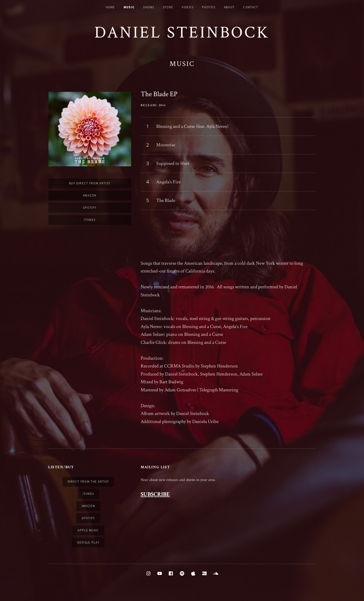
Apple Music (88, 530)
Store (168, 7)
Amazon (90, 195)
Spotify (90, 208)
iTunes (90, 220)
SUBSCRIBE (155, 494)
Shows (149, 7)
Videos (188, 7)
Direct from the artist (88, 482)
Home (110, 7)
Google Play (88, 542)
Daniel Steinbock (182, 33)
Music (129, 7)
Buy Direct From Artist (90, 183)
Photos (209, 7)
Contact (251, 7)
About (229, 7)
